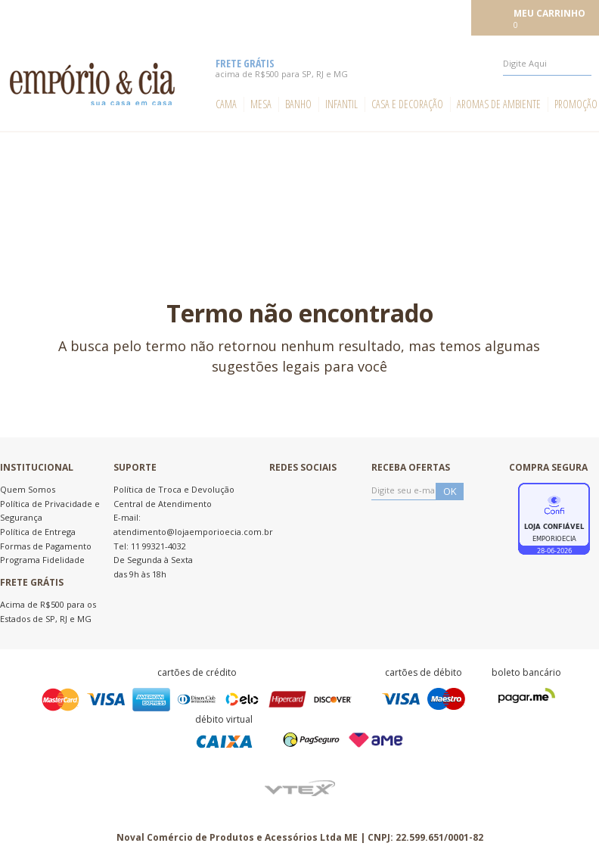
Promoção (576, 104)
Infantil (341, 104)
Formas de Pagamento (46, 546)
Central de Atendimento (163, 504)
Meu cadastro (433, 17)
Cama (226, 104)
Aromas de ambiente (499, 104)
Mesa (261, 104)
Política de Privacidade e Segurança (50, 511)
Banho (298, 104)
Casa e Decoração (407, 104)
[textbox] (547, 64)
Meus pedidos (358, 17)
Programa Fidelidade (42, 560)
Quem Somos (28, 489)
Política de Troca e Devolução (174, 489)
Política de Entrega (38, 532)
